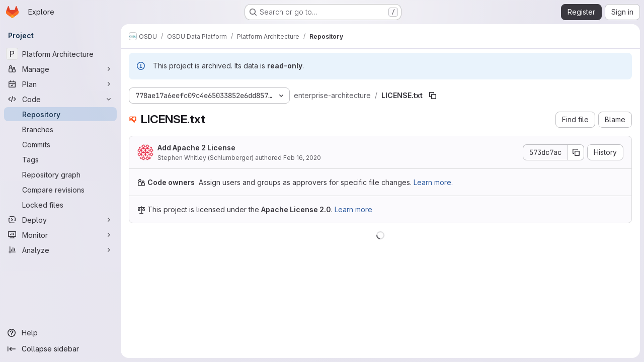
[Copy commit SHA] (576, 152)
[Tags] (60, 159)
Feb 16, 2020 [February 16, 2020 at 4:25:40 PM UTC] (302, 158)
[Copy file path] (433, 96)
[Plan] (60, 84)
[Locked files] (60, 205)
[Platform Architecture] (60, 54)
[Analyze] (60, 250)
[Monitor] (60, 235)
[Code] (60, 99)
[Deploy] (60, 220)
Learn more (353, 209)
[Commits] (60, 144)
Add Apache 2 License (196, 148)
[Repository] (60, 114)
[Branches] (60, 129)
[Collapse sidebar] (60, 349)
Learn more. (433, 182)
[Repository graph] (60, 174)
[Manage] (60, 69)
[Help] (60, 333)
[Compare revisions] (60, 190)
